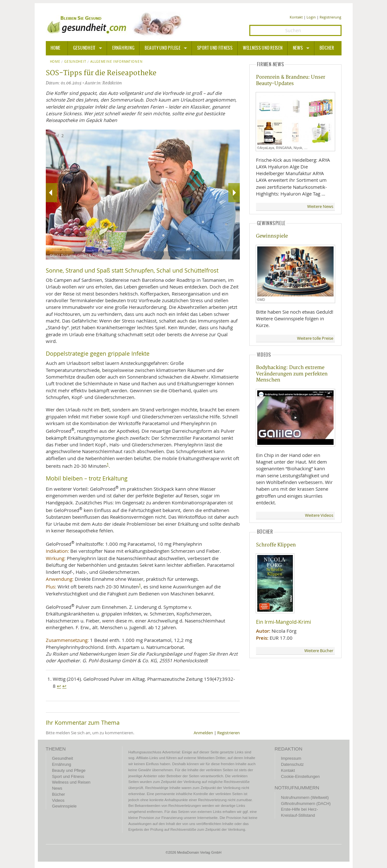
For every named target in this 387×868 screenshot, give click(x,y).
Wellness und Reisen (263, 48)
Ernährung (123, 48)
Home (55, 62)
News (298, 48)
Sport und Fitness (215, 48)
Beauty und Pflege (162, 48)
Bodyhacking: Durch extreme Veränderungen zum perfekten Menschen (292, 374)
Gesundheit (84, 48)
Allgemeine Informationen (116, 62)
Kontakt (296, 17)
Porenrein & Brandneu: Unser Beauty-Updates (291, 80)
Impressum (291, 758)
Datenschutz (293, 764)
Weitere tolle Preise (315, 338)
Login (311, 17)
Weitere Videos (319, 515)
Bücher (327, 48)
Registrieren (228, 733)
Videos (58, 800)
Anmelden (203, 733)
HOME (56, 48)
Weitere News (320, 206)
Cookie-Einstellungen (301, 776)
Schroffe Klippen (276, 545)
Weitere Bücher (319, 651)
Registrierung (330, 17)
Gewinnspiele (272, 236)
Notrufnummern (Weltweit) (305, 797)
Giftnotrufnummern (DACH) (306, 804)
